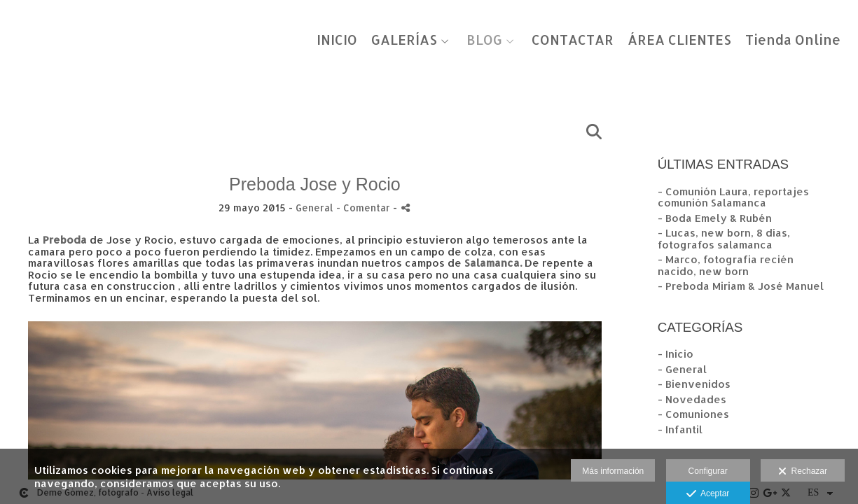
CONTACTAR (573, 40)
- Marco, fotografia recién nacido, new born (726, 265)
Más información (613, 471)
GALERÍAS (404, 40)
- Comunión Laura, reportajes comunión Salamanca (733, 197)
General (314, 208)
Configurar (708, 471)
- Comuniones (693, 414)
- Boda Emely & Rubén (715, 218)
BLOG (484, 40)
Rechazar (803, 472)
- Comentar (365, 208)
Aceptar (708, 494)
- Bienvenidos (694, 384)
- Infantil (680, 429)
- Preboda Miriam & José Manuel (741, 286)
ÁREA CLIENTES (679, 40)
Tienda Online (793, 40)
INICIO (337, 40)
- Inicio (676, 354)
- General (682, 369)
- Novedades (692, 399)
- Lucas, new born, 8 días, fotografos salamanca (724, 239)
